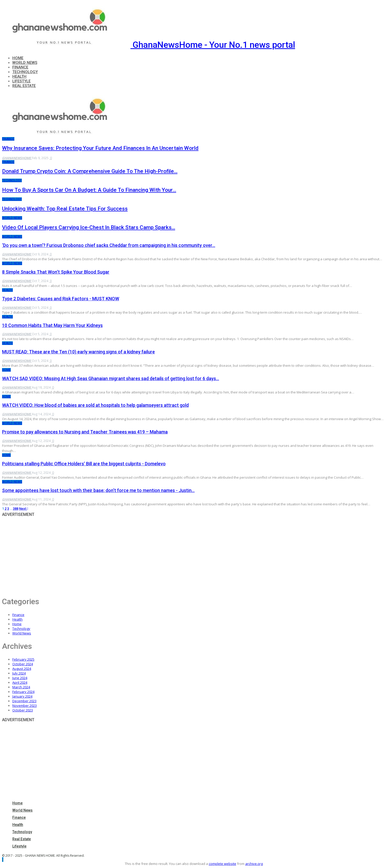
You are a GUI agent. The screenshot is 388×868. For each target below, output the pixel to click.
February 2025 (23, 659)
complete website (223, 864)
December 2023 (24, 701)
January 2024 (22, 696)
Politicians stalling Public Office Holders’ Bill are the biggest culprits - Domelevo (84, 464)
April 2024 (20, 682)
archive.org (254, 864)
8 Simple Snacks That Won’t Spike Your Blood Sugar (56, 272)
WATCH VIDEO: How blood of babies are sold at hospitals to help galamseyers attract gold (95, 405)
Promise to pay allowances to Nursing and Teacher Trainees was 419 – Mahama (85, 432)
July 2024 (19, 673)
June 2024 (20, 678)
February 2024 (23, 692)
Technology (25, 72)
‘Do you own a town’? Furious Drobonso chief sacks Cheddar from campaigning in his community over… (109, 245)
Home (18, 58)
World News (25, 63)
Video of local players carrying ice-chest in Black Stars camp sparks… (89, 227)
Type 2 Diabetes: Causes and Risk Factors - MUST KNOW (61, 299)
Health (19, 76)
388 (16, 509)
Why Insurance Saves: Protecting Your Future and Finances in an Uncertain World (100, 148)
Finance (20, 67)
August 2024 (22, 669)
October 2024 (23, 664)
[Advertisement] (156, 555)
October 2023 (23, 710)
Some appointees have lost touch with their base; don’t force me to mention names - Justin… (98, 490)
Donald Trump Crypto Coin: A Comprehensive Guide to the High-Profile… (90, 171)
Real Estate (24, 86)
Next (24, 509)
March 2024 (21, 687)
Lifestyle (21, 81)
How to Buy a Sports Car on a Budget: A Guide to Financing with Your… (89, 190)
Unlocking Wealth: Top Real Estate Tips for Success (65, 209)
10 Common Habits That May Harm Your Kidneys (52, 325)
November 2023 (25, 706)
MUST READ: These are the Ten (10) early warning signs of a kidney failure (78, 352)
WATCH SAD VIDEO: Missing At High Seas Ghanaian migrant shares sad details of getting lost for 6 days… (111, 378)
